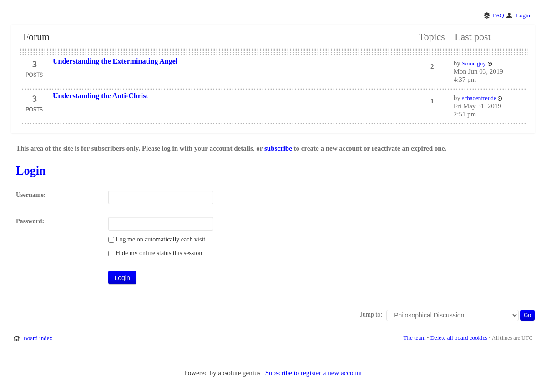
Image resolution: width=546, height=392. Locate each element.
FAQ (498, 15)
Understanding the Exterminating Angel (115, 61)
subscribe (278, 148)
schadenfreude (479, 98)
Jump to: (372, 314)
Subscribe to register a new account (314, 373)
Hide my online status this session (155, 253)
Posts (34, 75)
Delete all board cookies (459, 338)
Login (523, 15)
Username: (31, 195)
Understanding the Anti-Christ (101, 96)
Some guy (474, 63)
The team (415, 338)
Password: (30, 221)
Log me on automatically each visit (157, 239)
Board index (38, 338)
